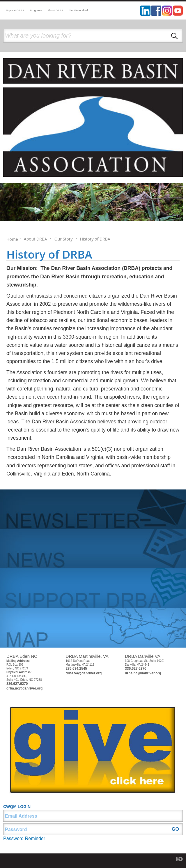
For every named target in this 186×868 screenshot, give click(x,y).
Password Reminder (24, 838)
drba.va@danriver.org (84, 673)
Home (12, 239)
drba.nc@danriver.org (24, 688)
